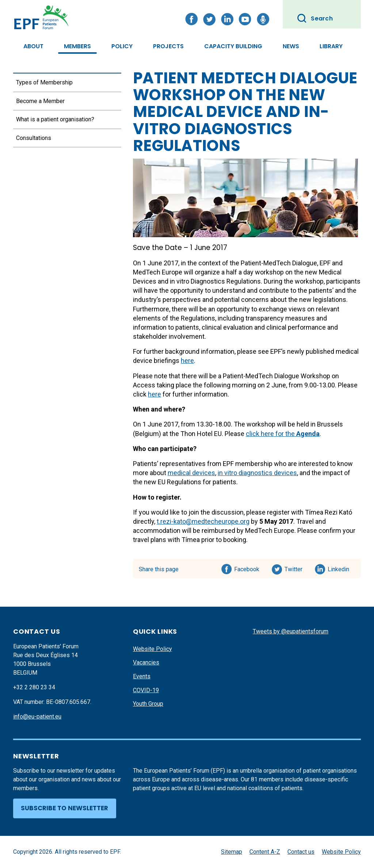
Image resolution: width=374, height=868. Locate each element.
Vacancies (146, 662)
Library (331, 46)
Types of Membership (44, 82)
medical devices (191, 473)
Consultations (34, 138)
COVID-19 (146, 690)
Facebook (247, 568)
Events (142, 676)
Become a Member (40, 101)
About (33, 46)
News (291, 46)
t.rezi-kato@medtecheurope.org (203, 521)
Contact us (301, 852)
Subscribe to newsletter (64, 808)
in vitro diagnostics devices (257, 473)
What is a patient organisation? (55, 119)
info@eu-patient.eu (37, 717)
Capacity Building (233, 46)
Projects (168, 46)
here (187, 361)
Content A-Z (265, 852)
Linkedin (339, 568)
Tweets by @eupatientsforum (291, 631)
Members (77, 46)
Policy (122, 46)
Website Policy (152, 649)
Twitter (296, 568)
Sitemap (232, 852)
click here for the (283, 434)
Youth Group (148, 704)
